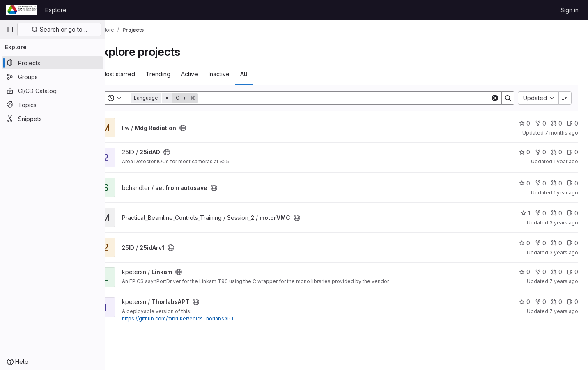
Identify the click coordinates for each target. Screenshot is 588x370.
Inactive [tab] (238, 74)
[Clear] (495, 98)
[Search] (354, 98)
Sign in (570, 10)
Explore (56, 10)
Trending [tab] (177, 74)
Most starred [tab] (137, 74)
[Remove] (212, 98)
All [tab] (263, 74)
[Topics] (52, 105)
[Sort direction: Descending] (565, 98)
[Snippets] (52, 119)
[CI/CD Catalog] (52, 91)
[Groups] (52, 77)
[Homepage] (22, 10)
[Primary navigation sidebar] (10, 30)
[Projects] (52, 63)
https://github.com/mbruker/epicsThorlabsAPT (198, 319)
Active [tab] (209, 74)
